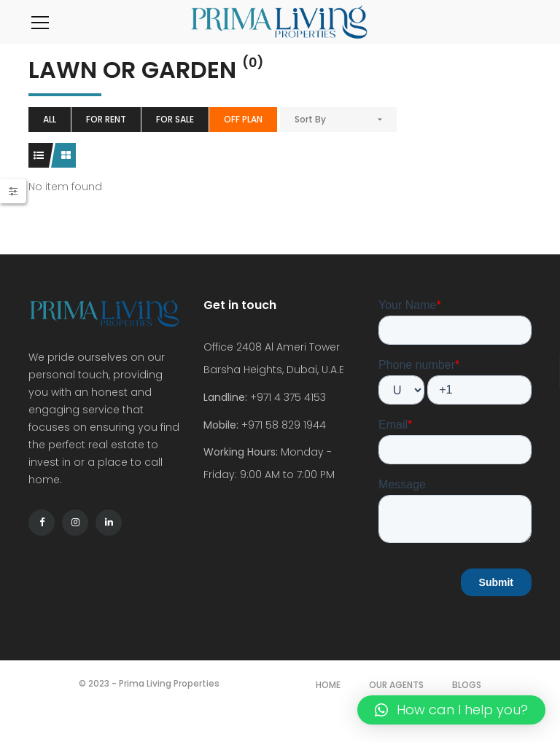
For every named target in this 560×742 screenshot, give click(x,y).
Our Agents (396, 685)
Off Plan (243, 119)
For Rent (106, 119)
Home (328, 685)
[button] (451, 710)
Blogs (467, 685)
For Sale (175, 119)
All (50, 119)
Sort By (310, 119)
